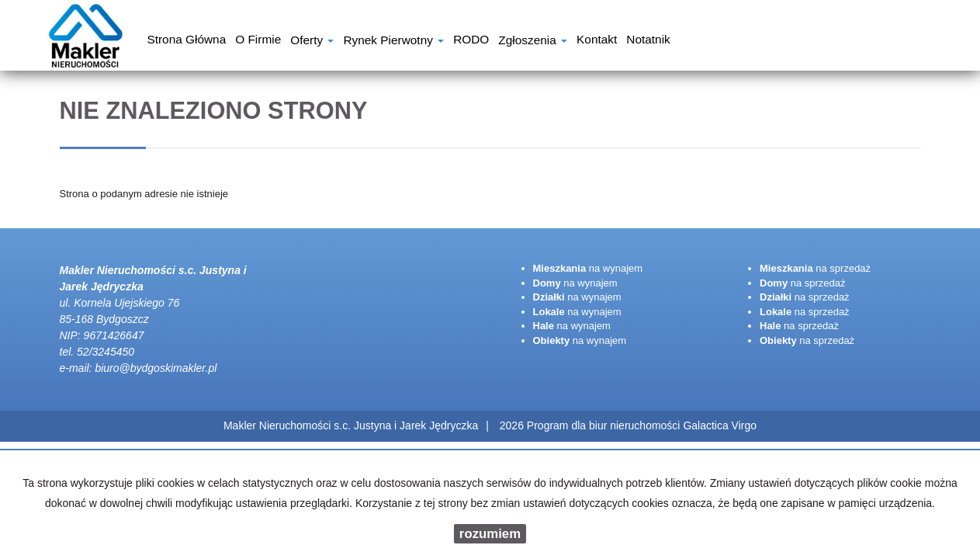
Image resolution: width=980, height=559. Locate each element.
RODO (471, 41)
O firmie (258, 41)
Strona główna (186, 41)
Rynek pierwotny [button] (393, 42)
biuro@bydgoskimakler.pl (156, 368)
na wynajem (588, 268)
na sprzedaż (815, 268)
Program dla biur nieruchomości (605, 425)
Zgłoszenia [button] (533, 42)
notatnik (648, 41)
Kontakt (597, 41)
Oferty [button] (312, 42)
